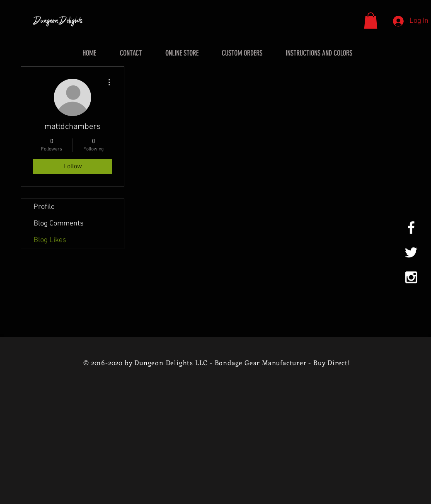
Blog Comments (59, 224)
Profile (44, 207)
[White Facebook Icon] (411, 228)
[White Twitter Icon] (411, 252)
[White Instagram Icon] (411, 277)
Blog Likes (50, 240)
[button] (371, 21)
